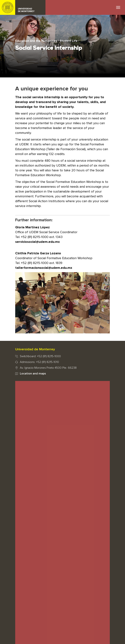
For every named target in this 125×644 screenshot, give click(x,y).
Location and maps (33, 374)
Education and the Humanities (36, 41)
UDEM (23, 7)
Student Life (69, 41)
